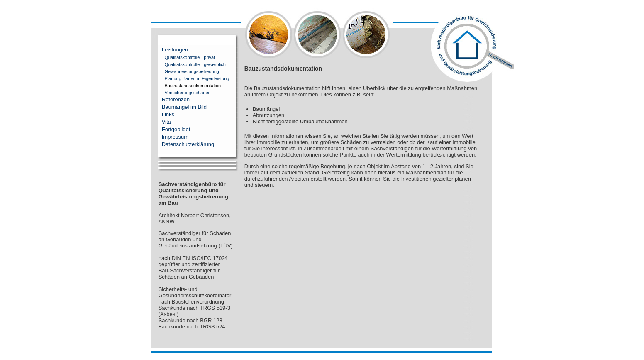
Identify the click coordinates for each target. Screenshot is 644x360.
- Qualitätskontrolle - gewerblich (189, 64)
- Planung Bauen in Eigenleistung (190, 78)
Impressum (175, 137)
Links (168, 114)
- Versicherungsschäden (181, 93)
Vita (166, 122)
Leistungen (175, 50)
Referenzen (176, 99)
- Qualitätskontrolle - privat (183, 57)
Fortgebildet (176, 129)
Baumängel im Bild (184, 107)
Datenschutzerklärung (188, 144)
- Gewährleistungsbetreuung (185, 71)
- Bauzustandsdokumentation (186, 86)
